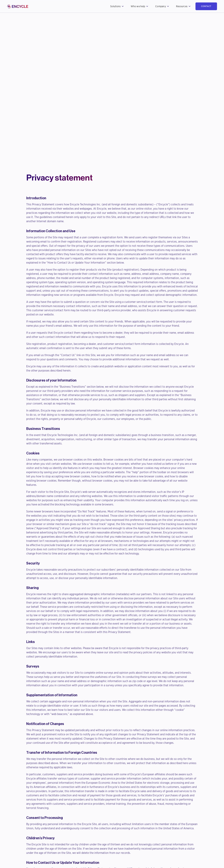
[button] (117, 6)
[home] (18, 6)
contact (206, 6)
